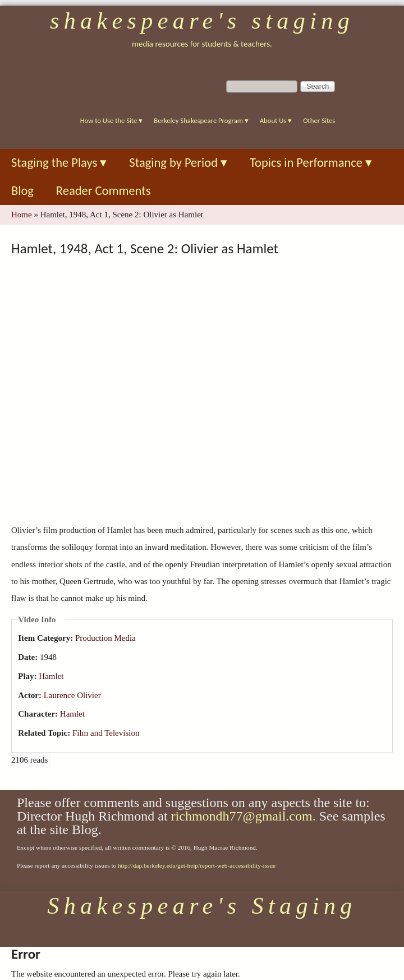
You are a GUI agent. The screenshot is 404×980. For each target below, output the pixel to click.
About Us (276, 120)
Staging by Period (178, 163)
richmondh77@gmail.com (242, 816)
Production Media (105, 638)
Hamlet (51, 676)
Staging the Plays (59, 163)
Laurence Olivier (72, 695)
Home (22, 215)
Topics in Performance (311, 163)
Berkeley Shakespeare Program (201, 120)
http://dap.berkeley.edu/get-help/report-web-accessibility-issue (197, 865)
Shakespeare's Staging (202, 21)
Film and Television (106, 733)
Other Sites (319, 120)
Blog (22, 191)
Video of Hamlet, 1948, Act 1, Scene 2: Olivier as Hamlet (208, 389)
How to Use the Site (112, 120)
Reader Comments (104, 191)
